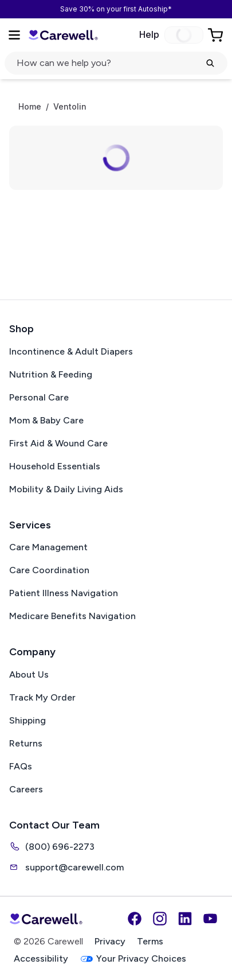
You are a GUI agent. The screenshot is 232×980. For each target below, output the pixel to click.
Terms (150, 941)
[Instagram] (160, 919)
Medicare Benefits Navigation (72, 616)
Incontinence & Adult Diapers (71, 351)
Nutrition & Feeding (51, 374)
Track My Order (42, 697)
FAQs (21, 766)
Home (30, 107)
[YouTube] (210, 919)
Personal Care (39, 397)
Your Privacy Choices (133, 959)
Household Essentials (55, 466)
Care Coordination (49, 570)
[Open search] (116, 63)
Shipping (27, 720)
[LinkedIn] (185, 919)
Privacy (110, 941)
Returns (26, 743)
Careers (26, 789)
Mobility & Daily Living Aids (66, 489)
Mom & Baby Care (46, 420)
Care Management (48, 547)
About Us (29, 674)
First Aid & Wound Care (58, 443)
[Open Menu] (14, 35)
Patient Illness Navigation (64, 593)
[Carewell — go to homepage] (63, 35)
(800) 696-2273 (52, 846)
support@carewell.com (66, 867)
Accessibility (41, 958)
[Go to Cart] (217, 35)
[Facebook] (135, 919)
